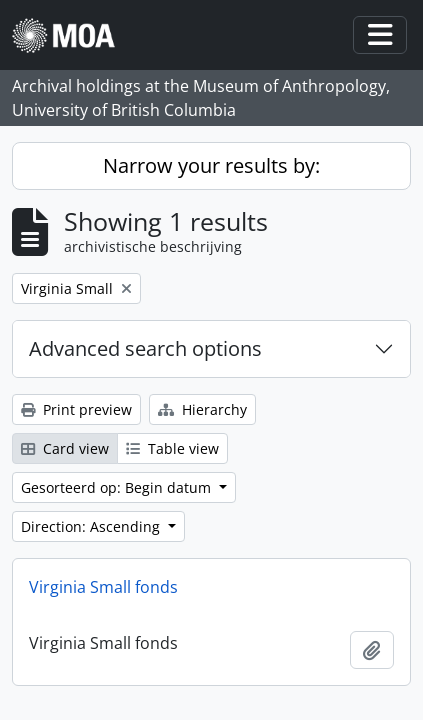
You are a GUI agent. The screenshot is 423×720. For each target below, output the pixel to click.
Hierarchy (202, 409)
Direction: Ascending (92, 526)
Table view (172, 448)
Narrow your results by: (211, 165)
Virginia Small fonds (103, 587)
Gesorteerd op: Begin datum (118, 487)
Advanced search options (145, 348)
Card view (65, 448)
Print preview (76, 409)
